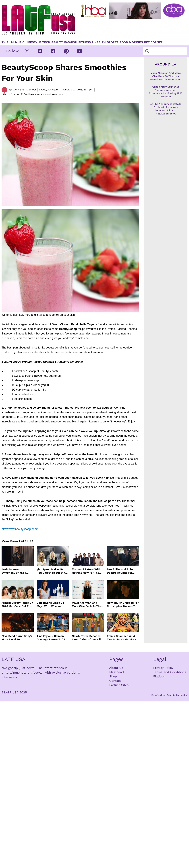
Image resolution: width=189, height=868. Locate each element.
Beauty (57, 42)
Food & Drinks (131, 42)
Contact (115, 681)
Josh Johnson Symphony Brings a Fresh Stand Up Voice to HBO (17, 571)
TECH (46, 42)
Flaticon (159, 676)
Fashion (71, 42)
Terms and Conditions (170, 672)
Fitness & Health (92, 42)
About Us (116, 668)
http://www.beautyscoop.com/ (20, 529)
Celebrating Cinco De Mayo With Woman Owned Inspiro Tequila (51, 604)
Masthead (117, 672)
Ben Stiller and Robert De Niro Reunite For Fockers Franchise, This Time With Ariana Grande (122, 571)
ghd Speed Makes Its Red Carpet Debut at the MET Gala (53, 571)
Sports (113, 42)
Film (10, 42)
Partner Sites (119, 685)
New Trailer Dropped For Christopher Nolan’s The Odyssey (123, 604)
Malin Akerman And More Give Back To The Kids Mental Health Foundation (87, 604)
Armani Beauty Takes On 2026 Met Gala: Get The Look (17, 604)
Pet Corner (153, 42)
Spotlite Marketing (177, 695)
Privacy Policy (163, 668)
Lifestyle (33, 42)
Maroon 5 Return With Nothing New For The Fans (86, 571)
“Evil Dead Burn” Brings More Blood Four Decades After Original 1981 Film (17, 638)
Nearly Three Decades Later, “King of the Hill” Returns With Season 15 (87, 638)
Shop (113, 676)
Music (20, 42)
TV (3, 42)
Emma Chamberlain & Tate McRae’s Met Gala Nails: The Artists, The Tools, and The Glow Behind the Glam (121, 638)
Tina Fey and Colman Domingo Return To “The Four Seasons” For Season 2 (53, 638)
